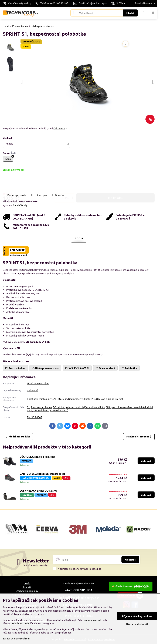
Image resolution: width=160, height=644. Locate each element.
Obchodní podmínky (27, 591)
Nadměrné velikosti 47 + (82, 399)
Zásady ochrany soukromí (17, 638)
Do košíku (115, 182)
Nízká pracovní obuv (38, 383)
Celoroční (32, 390)
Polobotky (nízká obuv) (40, 399)
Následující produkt (139, 436)
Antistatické (60, 399)
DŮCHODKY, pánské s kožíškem (38, 457)
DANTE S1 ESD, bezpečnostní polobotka (42, 474)
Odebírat (130, 559)
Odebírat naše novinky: (35, 565)
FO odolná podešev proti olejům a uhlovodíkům (79, 407)
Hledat (130, 13)
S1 (28, 407)
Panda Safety (20, 205)
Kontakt (27, 587)
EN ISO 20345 (35, 417)
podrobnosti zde (93, 620)
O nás (27, 583)
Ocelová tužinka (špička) (110, 399)
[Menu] (153, 13)
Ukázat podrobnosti (137, 624)
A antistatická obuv (41, 407)
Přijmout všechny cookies (137, 616)
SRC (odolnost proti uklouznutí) (51, 410)
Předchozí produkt (18, 436)
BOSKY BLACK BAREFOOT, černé (39, 491)
